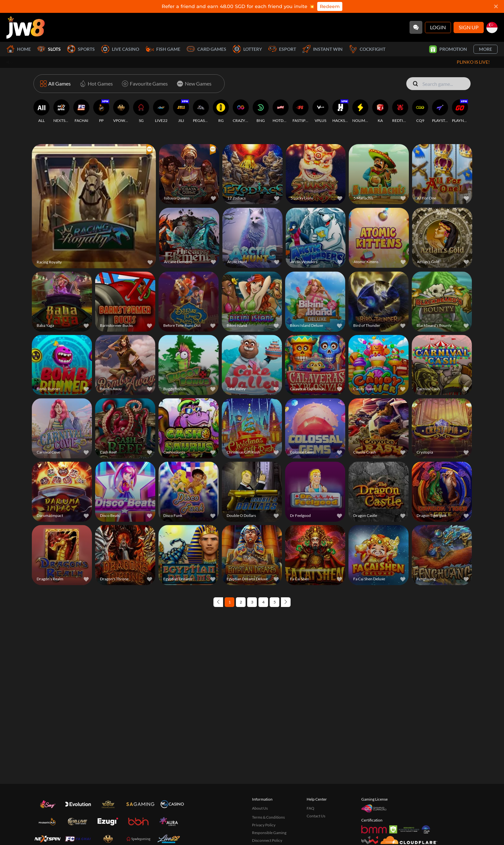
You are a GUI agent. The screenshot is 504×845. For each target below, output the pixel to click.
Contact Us (316, 816)
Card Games (207, 49)
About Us (260, 808)
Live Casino (120, 49)
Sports (81, 49)
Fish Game (163, 49)
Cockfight (367, 49)
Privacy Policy (264, 825)
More (486, 49)
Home (19, 49)
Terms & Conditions (268, 817)
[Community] (416, 27)
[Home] (26, 27)
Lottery (247, 49)
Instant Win (323, 49)
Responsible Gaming (269, 833)
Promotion (448, 49)
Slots (49, 49)
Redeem (330, 6)
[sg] (492, 28)
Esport (282, 49)
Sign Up (469, 27)
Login (438, 27)
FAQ (310, 808)
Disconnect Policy (267, 840)
